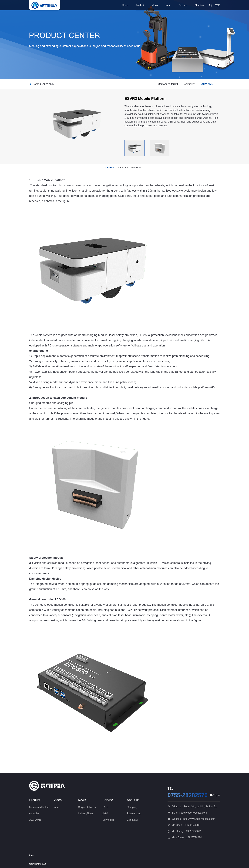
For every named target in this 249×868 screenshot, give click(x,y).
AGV (105, 813)
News (168, 5)
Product (140, 5)
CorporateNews (87, 807)
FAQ (105, 807)
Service (183, 5)
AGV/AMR (48, 84)
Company (132, 807)
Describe (110, 168)
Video (155, 5)
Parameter (123, 168)
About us (199, 5)
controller (190, 84)
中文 (217, 5)
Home (125, 5)
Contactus (133, 820)
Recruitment (134, 813)
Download (136, 168)
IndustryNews (86, 813)
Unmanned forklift (168, 84)
